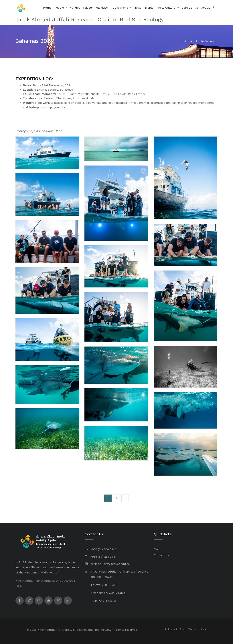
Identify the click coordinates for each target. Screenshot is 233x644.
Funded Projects (81, 8)
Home (47, 8)
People (61, 8)
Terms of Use (197, 629)
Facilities (102, 8)
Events (149, 8)
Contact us (203, 8)
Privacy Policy (174, 629)
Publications (121, 8)
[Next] (125, 498)
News (138, 8)
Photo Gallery (166, 8)
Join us (187, 8)
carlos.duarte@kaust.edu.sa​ (110, 564)
